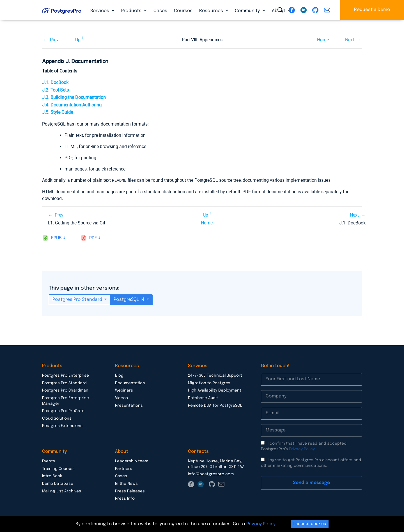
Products (132, 11)
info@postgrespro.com (211, 474)
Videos (121, 398)
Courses (183, 11)
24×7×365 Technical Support (215, 375)
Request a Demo (372, 10)
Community (248, 11)
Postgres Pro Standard (78, 299)
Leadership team (132, 461)
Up (78, 40)
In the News (126, 483)
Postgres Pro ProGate (63, 411)
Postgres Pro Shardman (65, 390)
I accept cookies (310, 524)
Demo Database (58, 483)
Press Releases (130, 491)
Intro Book (52, 476)
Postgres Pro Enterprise (66, 375)
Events (49, 461)
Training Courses (58, 469)
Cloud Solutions (57, 418)
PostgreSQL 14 (130, 299)
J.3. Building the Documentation (74, 97)
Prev (54, 40)
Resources (212, 11)
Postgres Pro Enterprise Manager (66, 401)
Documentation (130, 383)
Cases (160, 11)
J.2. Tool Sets (55, 90)
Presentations (129, 405)
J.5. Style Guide (58, 112)
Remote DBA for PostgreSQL (215, 405)
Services (100, 11)
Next (350, 40)
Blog (119, 375)
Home (323, 40)
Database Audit (203, 398)
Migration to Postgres (209, 383)
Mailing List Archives (62, 491)
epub (56, 238)
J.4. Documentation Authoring (72, 105)
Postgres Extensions (62, 426)
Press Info (125, 498)
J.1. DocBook (55, 82)
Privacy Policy (302, 449)
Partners (124, 469)
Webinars (124, 390)
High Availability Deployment (215, 390)
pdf (93, 238)
